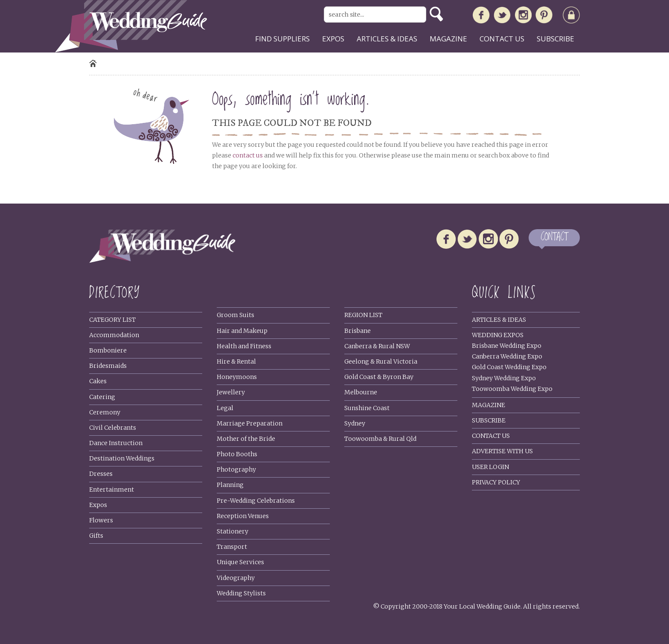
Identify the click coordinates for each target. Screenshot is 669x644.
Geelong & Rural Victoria (381, 361)
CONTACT (554, 237)
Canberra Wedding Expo (507, 356)
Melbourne (361, 392)
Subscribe (556, 39)
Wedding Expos (498, 335)
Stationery (233, 531)
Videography (236, 578)
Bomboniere (108, 350)
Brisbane (358, 331)
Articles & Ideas (499, 320)
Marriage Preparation (250, 423)
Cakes (98, 381)
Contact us (502, 39)
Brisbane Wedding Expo (507, 346)
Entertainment (112, 490)
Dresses (101, 474)
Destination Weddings (122, 458)
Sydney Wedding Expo (504, 378)
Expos (333, 39)
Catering (102, 397)
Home (93, 63)
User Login (490, 467)
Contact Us (491, 436)
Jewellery (231, 392)
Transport (232, 547)
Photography (236, 469)
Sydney (355, 423)
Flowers (101, 520)
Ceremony (105, 412)
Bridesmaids (108, 366)
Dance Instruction (116, 443)
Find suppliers (282, 39)
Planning (230, 485)
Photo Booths (237, 454)
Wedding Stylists (241, 593)
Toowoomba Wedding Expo (512, 389)
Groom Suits (236, 315)
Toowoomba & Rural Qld (380, 439)
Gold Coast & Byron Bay (379, 377)
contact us (248, 155)
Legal (225, 408)
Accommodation (114, 335)
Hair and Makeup (242, 331)
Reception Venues (243, 516)
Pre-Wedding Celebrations (256, 501)
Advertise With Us (502, 451)
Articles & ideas (387, 39)
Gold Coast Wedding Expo (509, 367)
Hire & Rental (236, 361)
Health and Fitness (244, 346)
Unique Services (240, 562)
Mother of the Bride (246, 439)
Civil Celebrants (113, 428)
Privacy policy (496, 482)
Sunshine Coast (367, 408)
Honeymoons (237, 377)
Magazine (448, 39)
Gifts (96, 536)
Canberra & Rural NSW (377, 346)
